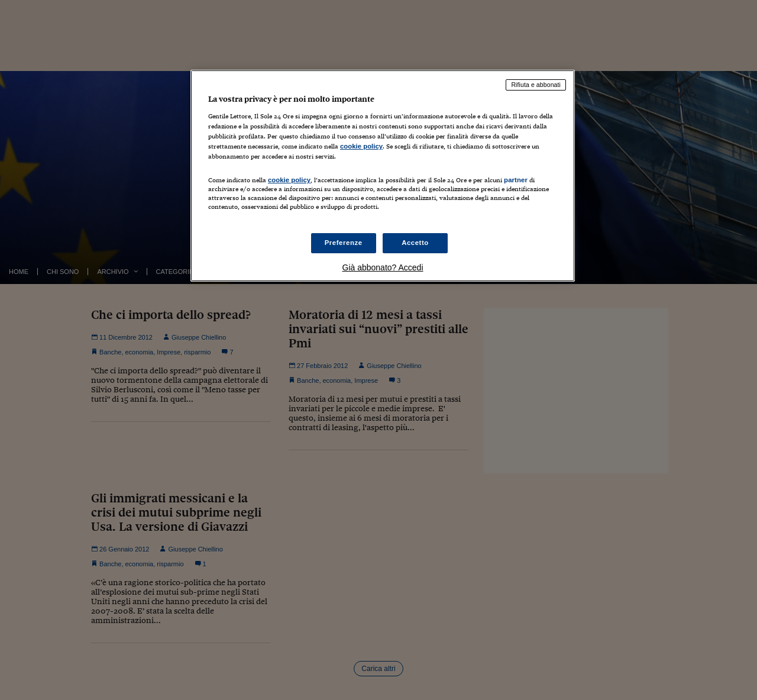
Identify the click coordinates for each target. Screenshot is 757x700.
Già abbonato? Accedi (383, 267)
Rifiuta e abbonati (536, 85)
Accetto (415, 243)
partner (516, 180)
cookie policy (361, 146)
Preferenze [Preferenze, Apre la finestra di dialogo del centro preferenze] (344, 243)
